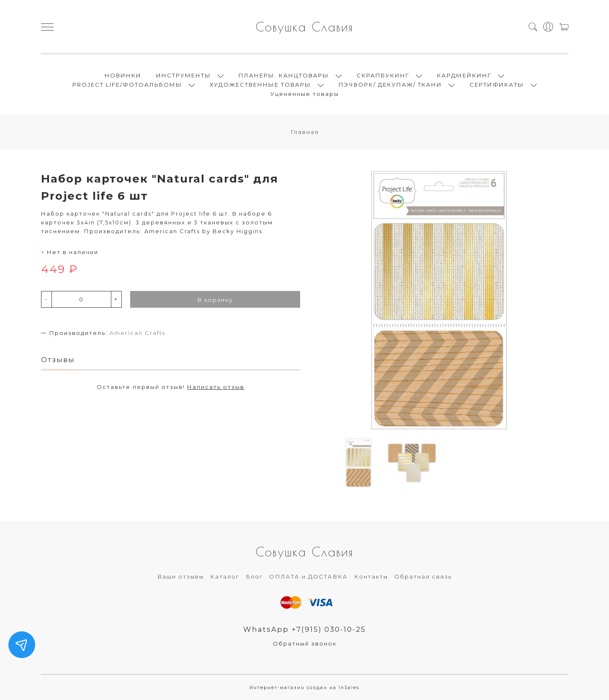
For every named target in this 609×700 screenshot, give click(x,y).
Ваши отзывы (181, 576)
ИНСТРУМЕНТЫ (184, 75)
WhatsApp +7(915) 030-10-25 (304, 629)
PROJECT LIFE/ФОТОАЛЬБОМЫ (127, 85)
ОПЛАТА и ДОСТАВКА (308, 576)
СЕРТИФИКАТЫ (497, 85)
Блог (254, 576)
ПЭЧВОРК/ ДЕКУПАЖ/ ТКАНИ (390, 85)
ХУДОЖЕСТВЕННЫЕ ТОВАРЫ (260, 85)
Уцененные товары (305, 94)
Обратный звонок (305, 643)
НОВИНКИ (123, 75)
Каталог (225, 576)
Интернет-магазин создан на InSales (304, 688)
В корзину (215, 300)
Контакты (371, 576)
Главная (305, 132)
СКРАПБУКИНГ (383, 75)
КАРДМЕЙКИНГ (464, 75)
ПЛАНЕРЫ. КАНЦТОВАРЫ (284, 75)
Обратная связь (423, 576)
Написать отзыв (216, 387)
